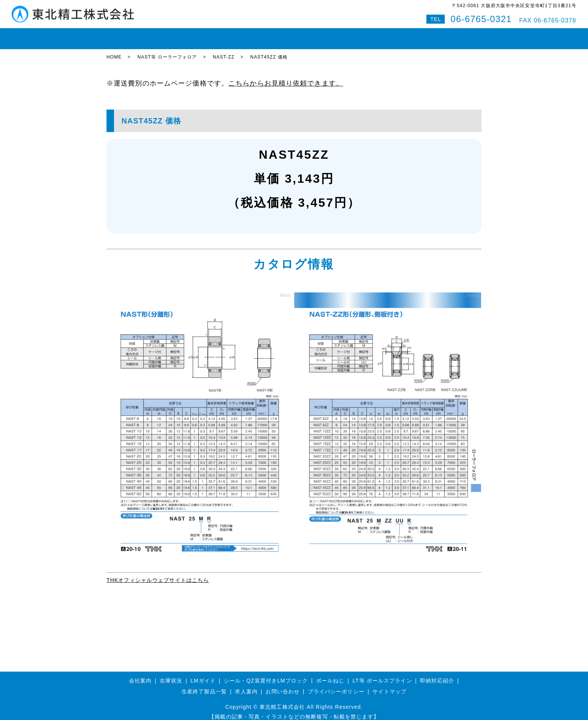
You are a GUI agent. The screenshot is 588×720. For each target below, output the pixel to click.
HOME (120, 35)
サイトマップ (389, 685)
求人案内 (246, 685)
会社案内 (359, 35)
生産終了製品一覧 (204, 685)
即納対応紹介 (320, 35)
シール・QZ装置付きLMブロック (266, 674)
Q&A (431, 35)
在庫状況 (151, 35)
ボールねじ (222, 35)
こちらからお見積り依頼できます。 (286, 77)
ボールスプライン (270, 35)
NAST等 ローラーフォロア (167, 51)
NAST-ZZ (224, 51)
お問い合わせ (398, 35)
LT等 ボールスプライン (382, 674)
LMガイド (185, 35)
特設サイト (462, 35)
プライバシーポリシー (336, 685)
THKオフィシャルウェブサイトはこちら (158, 573)
